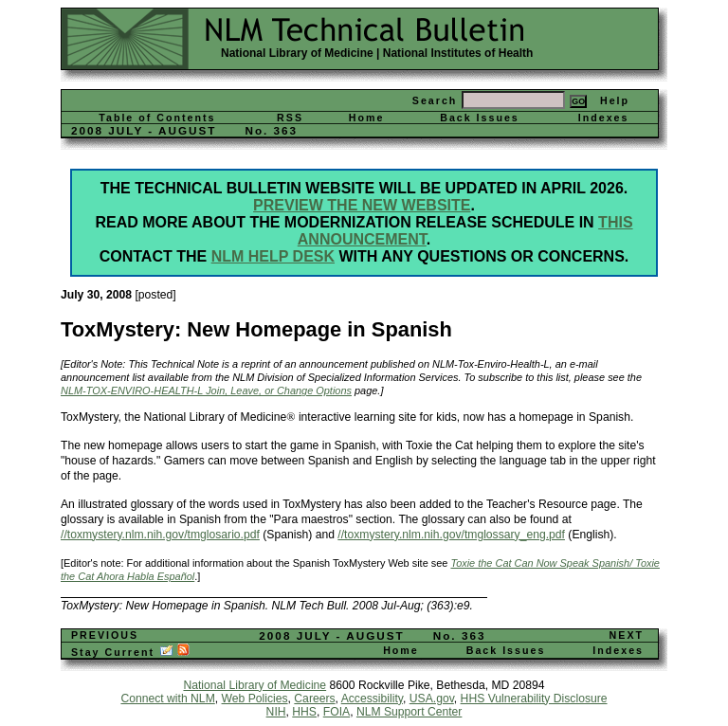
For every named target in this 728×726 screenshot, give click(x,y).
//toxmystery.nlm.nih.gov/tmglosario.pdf (160, 535)
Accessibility (372, 699)
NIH (276, 712)
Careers (314, 699)
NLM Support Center (409, 712)
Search (435, 100)
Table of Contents (157, 118)
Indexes (604, 118)
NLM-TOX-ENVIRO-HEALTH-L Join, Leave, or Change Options (206, 390)
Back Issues (480, 118)
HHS (304, 712)
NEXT (627, 635)
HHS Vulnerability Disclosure (534, 699)
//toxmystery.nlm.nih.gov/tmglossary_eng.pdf (451, 535)
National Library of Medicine (297, 53)
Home (367, 118)
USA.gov (432, 699)
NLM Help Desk (273, 256)
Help (615, 100)
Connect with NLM (167, 699)
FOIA (337, 712)
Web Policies (255, 699)
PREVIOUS (105, 635)
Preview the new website (362, 205)
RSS (290, 118)
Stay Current (130, 652)
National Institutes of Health (458, 53)
